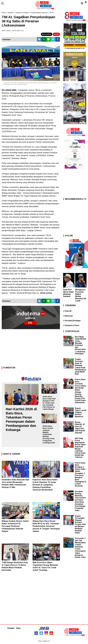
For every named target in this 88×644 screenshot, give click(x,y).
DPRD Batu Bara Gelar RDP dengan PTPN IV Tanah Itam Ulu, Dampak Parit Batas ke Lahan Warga (49, 403)
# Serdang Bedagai (72, 321)
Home (4, 13)
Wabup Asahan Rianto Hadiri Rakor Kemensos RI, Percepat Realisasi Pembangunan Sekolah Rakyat (15, 526)
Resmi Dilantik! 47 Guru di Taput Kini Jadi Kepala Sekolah (80, 427)
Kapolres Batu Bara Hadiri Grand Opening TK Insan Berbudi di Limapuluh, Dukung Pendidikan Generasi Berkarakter (45, 485)
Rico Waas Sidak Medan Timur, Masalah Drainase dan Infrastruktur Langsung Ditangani (80, 345)
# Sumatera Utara (71, 325)
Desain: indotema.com (44, 641)
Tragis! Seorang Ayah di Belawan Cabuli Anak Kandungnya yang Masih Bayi (80, 367)
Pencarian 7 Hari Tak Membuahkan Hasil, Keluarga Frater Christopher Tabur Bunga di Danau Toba (80, 548)
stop (56, 34)
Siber (18, 628)
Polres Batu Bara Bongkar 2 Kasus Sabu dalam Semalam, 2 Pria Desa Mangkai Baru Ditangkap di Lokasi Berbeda (80, 474)
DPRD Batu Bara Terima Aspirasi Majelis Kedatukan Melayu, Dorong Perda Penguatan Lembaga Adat (49, 434)
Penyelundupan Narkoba (39, 13)
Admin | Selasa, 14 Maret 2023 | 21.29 (13, 31)
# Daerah (67, 311)
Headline (11, 13)
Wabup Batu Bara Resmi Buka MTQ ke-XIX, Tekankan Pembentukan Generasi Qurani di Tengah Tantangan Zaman (46, 526)
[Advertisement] (31, 348)
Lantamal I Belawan (22, 13)
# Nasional (68, 316)
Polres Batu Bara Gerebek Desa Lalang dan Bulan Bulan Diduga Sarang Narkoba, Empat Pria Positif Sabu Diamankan (80, 391)
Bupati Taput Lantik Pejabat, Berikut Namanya (80, 412)
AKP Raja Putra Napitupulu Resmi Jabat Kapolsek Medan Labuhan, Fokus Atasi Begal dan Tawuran (80, 448)
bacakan (47, 34)
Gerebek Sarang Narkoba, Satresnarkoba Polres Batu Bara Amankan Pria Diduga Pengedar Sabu (80, 501)
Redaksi (11, 628)
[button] (86, 1)
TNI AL (52, 13)
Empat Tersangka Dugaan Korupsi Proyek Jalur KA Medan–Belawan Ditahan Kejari (80, 524)
